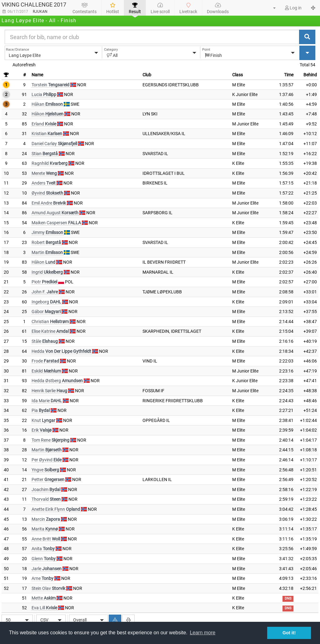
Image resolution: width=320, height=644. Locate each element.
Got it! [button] (289, 633)
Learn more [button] (202, 633)
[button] (271, 8)
